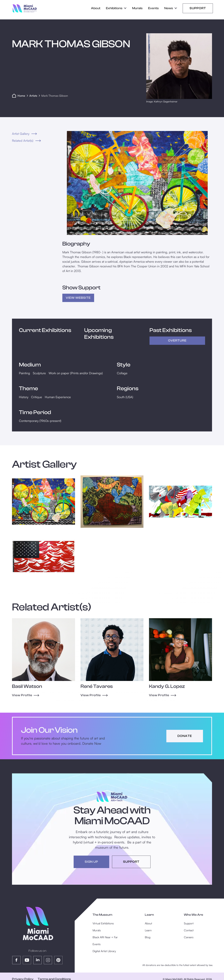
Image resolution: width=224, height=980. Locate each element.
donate (185, 736)
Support (198, 8)
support (131, 862)
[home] (25, 8)
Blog (148, 937)
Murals (137, 8)
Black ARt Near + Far (105, 937)
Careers (189, 937)
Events (153, 8)
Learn (148, 930)
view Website (78, 298)
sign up (91, 862)
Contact (189, 930)
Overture (177, 341)
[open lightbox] (137, 183)
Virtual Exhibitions (103, 923)
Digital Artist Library (104, 951)
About (96, 8)
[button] (116, 8)
